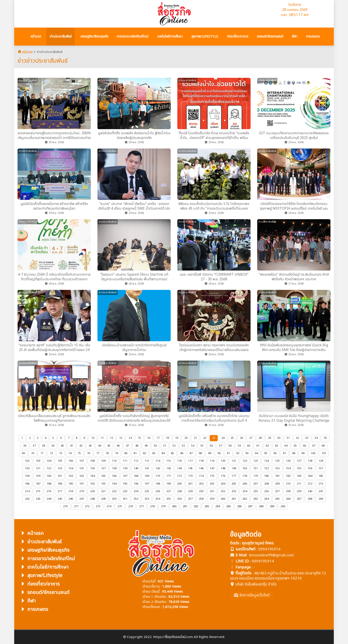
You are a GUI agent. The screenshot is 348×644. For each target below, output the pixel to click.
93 (247, 453)
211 (299, 484)
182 (288, 476)
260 (223, 499)
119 (212, 461)
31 (288, 438)
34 (316, 438)
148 (223, 468)
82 (144, 453)
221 (103, 491)
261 (234, 499)
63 (277, 446)
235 (256, 491)
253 (147, 499)
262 (245, 499)
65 (295, 446)
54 (193, 446)
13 (121, 438)
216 (49, 491)
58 (230, 446)
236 (266, 491)
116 (179, 461)
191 (82, 484)
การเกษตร (34, 609)
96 (275, 453)
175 (212, 476)
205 (234, 484)
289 (272, 506)
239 (299, 491)
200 (179, 484)
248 (92, 499)
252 (136, 499)
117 (190, 461)
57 (221, 446)
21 (195, 438)
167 (125, 476)
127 (299, 461)
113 (147, 461)
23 (214, 438)
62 (267, 446)
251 (125, 499)
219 (82, 491)
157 (321, 468)
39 (53, 446)
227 (169, 491)
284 (218, 506)
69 (23, 453)
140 (136, 468)
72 (51, 453)
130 (27, 468)
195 (125, 484)
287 (250, 506)
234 (245, 491)
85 (172, 453)
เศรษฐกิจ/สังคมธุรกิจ (45, 550)
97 (284, 453)
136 (92, 468)
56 (211, 446)
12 (111, 438)
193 (103, 484)
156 (310, 468)
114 (158, 461)
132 (49, 468)
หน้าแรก (25, 52)
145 (190, 468)
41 (71, 446)
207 (256, 484)
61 (258, 446)
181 (277, 476)
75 (79, 453)
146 (201, 468)
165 (103, 476)
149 (234, 468)
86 (182, 453)
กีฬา (28, 601)
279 (163, 506)
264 (266, 499)
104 (49, 461)
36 (25, 446)
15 (139, 438)
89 (210, 453)
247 (82, 499)
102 (27, 461)
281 (185, 506)
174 (201, 476)
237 (277, 491)
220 (92, 491)
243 (38, 499)
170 (158, 476)
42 (81, 446)
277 (141, 506)
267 (299, 499)
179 (256, 476)
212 (310, 484)
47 (127, 446)
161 (60, 476)
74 (70, 453)
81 (135, 453)
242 (27, 499)
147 (212, 468)
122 (245, 461)
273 (98, 506)
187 (38, 484)
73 (61, 453)
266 (288, 499)
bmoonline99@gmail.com (272, 555)
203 (212, 484)
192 (92, 484)
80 (126, 453)
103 (38, 461)
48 (137, 446)
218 (71, 491)
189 (60, 484)
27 (251, 438)
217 (60, 491)
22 (205, 438)
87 (191, 453)
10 (93, 438)
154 (288, 468)
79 (117, 453)
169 (147, 476)
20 (186, 438)
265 (277, 499)
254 (158, 499)
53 (183, 446)
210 (288, 484)
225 (147, 491)
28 (260, 438)
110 (114, 461)
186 (27, 484)
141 (147, 468)
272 (87, 506)
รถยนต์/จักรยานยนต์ (45, 593)
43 (90, 446)
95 (266, 453)
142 (158, 468)
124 (266, 461)
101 (324, 453)
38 (43, 446)
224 (136, 491)
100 (313, 453)
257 (190, 499)
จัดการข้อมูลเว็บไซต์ (252, 595)
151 (256, 468)
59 (239, 446)
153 (277, 468)
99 (303, 453)
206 (245, 484)
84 (163, 453)
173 (190, 476)
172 (179, 476)
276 (131, 506)
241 (321, 491)
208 (266, 484)
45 (109, 446)
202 (201, 484)
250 (114, 499)
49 (146, 446)
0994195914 (269, 549)
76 (89, 453)
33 (307, 438)
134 (71, 468)
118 (201, 461)
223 (125, 491)
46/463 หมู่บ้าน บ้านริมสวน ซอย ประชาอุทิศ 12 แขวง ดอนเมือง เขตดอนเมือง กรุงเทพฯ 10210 (278, 576)
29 (269, 438)
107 (82, 461)
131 (38, 468)
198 (158, 484)
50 (155, 446)
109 (103, 461)
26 (241, 438)
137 (103, 468)
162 (71, 476)
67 (314, 446)
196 (136, 484)
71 (42, 453)
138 (114, 468)
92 (238, 453)
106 (71, 461)
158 (27, 476)
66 (304, 446)
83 (154, 453)
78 (107, 453)
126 (288, 461)
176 (223, 476)
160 (49, 476)
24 (223, 438)
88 (200, 453)
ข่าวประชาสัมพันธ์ (41, 542)
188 (49, 484)
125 (277, 461)
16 (149, 438)
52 (174, 446)
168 (136, 476)
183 (299, 476)
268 (310, 499)
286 (239, 506)
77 (98, 453)
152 (266, 468)
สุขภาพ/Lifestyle (41, 576)
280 (174, 506)
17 (158, 438)
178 (245, 476)
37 (34, 446)
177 (234, 476)
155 (299, 468)
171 (169, 476)
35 (325, 438)
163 (82, 476)
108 (92, 461)
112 (136, 461)
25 (232, 438)
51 (165, 446)
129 (321, 461)
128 (310, 461)
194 (114, 484)
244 (49, 499)
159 (38, 476)
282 (196, 506)
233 (234, 491)
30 (279, 438)
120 (223, 461)
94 (256, 453)
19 (177, 438)
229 (190, 491)
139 (125, 468)
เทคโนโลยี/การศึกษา (44, 567)
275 (120, 506)
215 (38, 491)
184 (310, 476)
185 (321, 476)
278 (152, 506)
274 (109, 506)
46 (118, 446)
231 (212, 491)
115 (169, 461)
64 (286, 446)
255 (169, 499)
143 (169, 468)
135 (82, 468)
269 (321, 499)
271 (76, 506)
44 (99, 446)
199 (169, 484)
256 (179, 499)
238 (288, 491)
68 (323, 446)
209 (277, 484)
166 (114, 476)
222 (114, 491)
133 (60, 468)
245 (60, 499)
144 (179, 468)
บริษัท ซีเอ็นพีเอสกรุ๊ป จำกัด (256, 584)
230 (201, 491)
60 (249, 446)
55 (202, 446)
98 (294, 453)
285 (228, 506)
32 (297, 438)
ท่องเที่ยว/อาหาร (40, 584)
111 (125, 461)
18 (167, 438)
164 (92, 476)
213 (321, 484)
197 (147, 484)
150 (245, 468)
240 (310, 491)
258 (201, 499)
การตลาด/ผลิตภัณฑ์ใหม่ (47, 559)
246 (71, 499)
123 (256, 461)
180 (266, 476)
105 (60, 461)
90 (219, 453)
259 (212, 499)
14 (130, 438)
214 (27, 491)
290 (283, 506)
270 (65, 506)
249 (103, 499)
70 (33, 453)
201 (190, 484)
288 (261, 506)
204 (223, 484)
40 (62, 446)
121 (234, 461)
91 (228, 453)
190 (71, 484)
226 (158, 491)
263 (256, 499)
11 (102, 438)
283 (207, 506)
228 (179, 491)
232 (223, 491)
